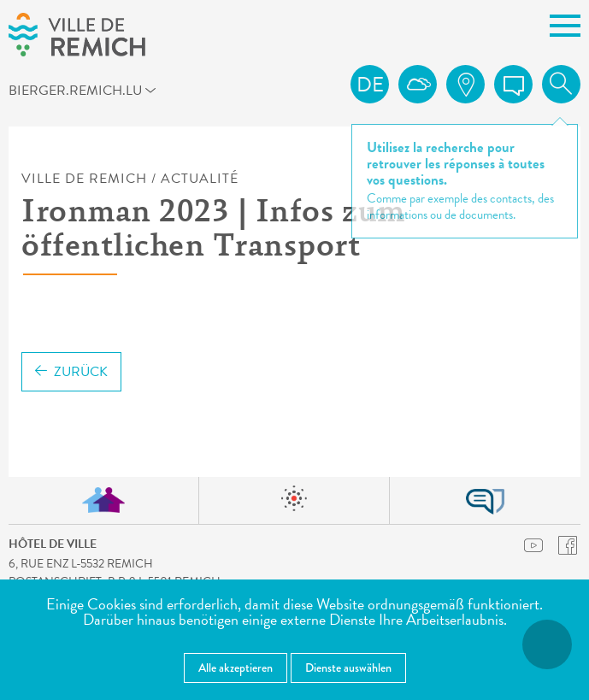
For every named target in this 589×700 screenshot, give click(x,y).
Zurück (71, 372)
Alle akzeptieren (236, 668)
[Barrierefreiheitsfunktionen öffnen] (547, 644)
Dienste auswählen (348, 668)
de (370, 85)
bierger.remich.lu (37, 90)
